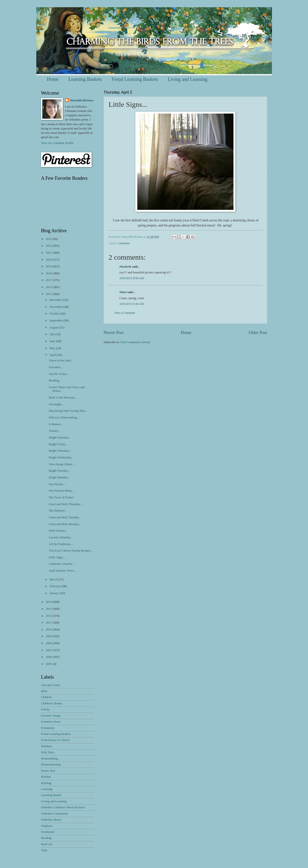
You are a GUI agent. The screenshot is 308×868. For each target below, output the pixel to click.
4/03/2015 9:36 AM (132, 304)
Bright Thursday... (60, 451)
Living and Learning (188, 79)
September (57, 321)
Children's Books (52, 703)
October (55, 314)
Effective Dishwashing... (64, 418)
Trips (44, 850)
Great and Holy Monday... (65, 524)
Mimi (123, 292)
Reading (46, 838)
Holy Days (48, 752)
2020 (49, 260)
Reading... (55, 380)
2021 (49, 253)
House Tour (48, 771)
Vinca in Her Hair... (61, 360)
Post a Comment (125, 313)
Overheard (48, 832)
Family (45, 709)
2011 (49, 623)
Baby (44, 691)
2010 (49, 630)
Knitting (46, 783)
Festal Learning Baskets (135, 79)
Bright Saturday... (60, 437)
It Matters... (56, 424)
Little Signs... (57, 557)
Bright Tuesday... (59, 471)
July (53, 334)
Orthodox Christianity (55, 814)
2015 (49, 294)
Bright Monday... (59, 477)
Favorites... (56, 367)
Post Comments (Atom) (135, 342)
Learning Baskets (85, 79)
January (55, 593)
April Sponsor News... (63, 571)
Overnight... (56, 404)
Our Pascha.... (57, 484)
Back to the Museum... (63, 398)
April (53, 355)
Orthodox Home (51, 820)
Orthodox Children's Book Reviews (63, 807)
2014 (49, 602)
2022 (49, 246)
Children (47, 697)
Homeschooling (51, 765)
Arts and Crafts (51, 685)
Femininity (48, 728)
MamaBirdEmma (81, 100)
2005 (49, 664)
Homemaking (50, 759)
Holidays (47, 746)
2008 (49, 643)
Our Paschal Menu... (61, 491)
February (56, 586)
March (54, 579)
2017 (49, 280)
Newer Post (114, 333)
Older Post (258, 333)
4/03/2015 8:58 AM (132, 278)
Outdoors (124, 243)
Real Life (47, 844)
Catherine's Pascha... (62, 564)
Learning (47, 789)
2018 (49, 273)
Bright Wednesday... (61, 457)
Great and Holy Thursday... (66, 504)
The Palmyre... (58, 511)
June (53, 341)
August (54, 328)
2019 (49, 266)
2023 (49, 239)
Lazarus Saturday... (61, 537)
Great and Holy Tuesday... (65, 517)
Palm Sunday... (58, 531)
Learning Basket (51, 795)
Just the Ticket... (59, 374)
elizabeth (125, 267)
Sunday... (54, 431)
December (56, 300)
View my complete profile (57, 143)
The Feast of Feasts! (61, 497)
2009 (49, 636)
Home (53, 79)
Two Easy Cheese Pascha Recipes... (71, 551)
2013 (49, 609)
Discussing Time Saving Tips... (68, 411)
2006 (49, 657)
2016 (49, 287)
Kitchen (46, 777)
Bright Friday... (58, 444)
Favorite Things (51, 716)
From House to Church (55, 740)
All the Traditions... (61, 544)
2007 (49, 650)
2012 (49, 616)
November (57, 307)
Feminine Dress (51, 722)
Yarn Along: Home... (62, 464)
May (53, 348)
